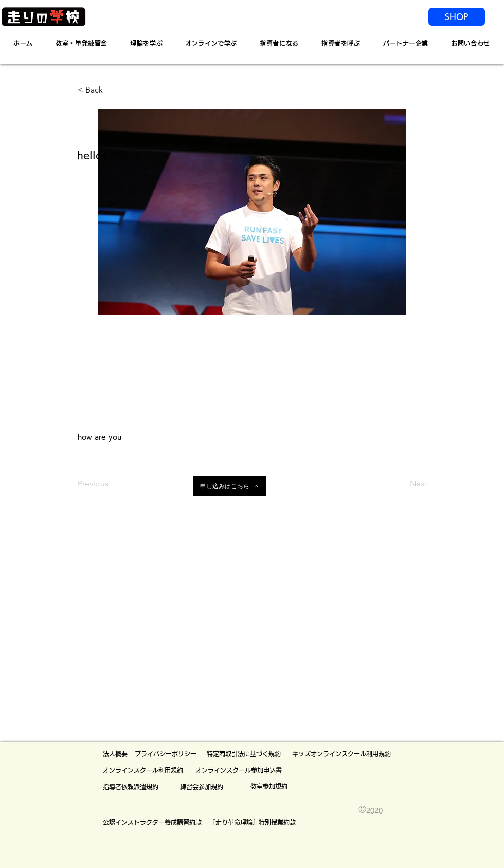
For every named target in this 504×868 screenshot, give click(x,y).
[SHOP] (457, 17)
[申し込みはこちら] (229, 486)
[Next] (402, 484)
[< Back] (112, 90)
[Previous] (112, 484)
